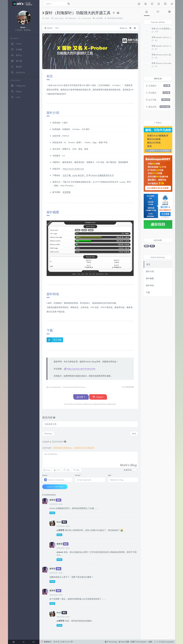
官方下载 (57, 340)
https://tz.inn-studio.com (73, 169)
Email (78, 475)
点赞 (81, 397)
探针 (146, 246)
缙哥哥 (52, 500)
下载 (148, 292)
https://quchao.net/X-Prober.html (81, 369)
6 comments (86, 18)
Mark (47, 18)
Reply (52, 513)
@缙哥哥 (60, 530)
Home (48, 28)
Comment (69, 448)
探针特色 (150, 285)
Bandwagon (142, 642)
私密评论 (128, 470)
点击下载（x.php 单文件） (75, 175)
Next (134, 434)
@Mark (60, 552)
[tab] (147, 11)
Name (45, 475)
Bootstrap (113, 642)
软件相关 (119, 18)
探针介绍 (150, 271)
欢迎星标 (66, 192)
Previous (48, 434)
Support (98, 397)
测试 (152, 246)
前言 (148, 264)
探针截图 (150, 278)
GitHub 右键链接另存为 (102, 175)
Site (110, 475)
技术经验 (111, 18)
